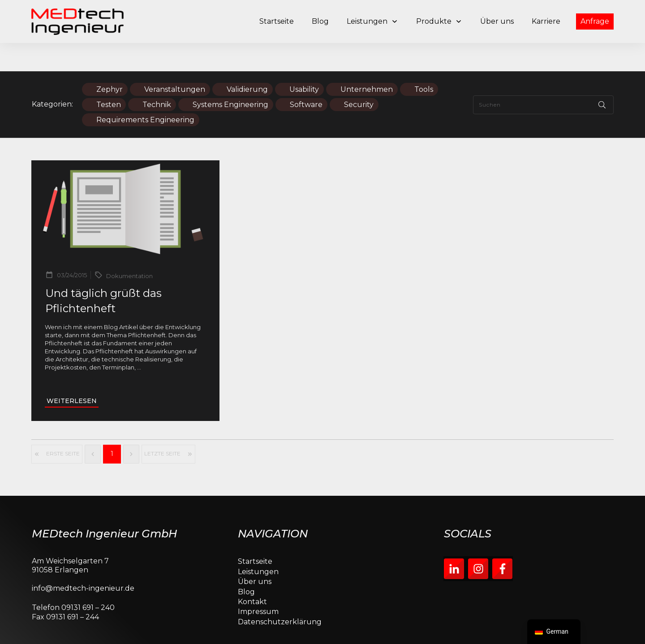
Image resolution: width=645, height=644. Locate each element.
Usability (304, 61)
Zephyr (110, 61)
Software (306, 76)
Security (359, 76)
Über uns (255, 553)
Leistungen (258, 543)
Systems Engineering (230, 76)
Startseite (255, 534)
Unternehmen (367, 61)
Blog (246, 564)
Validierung (247, 61)
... (139, 339)
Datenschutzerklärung (280, 594)
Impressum (258, 584)
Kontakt (252, 573)
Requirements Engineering (145, 92)
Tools (424, 61)
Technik (157, 76)
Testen (109, 76)
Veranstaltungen (175, 61)
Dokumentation (129, 248)
